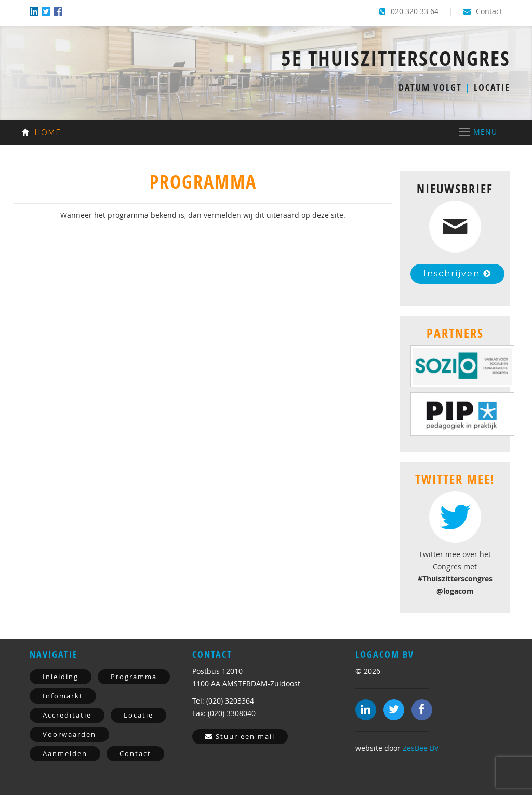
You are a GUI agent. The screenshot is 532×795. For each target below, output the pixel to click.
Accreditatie (67, 715)
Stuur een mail (240, 736)
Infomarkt (63, 696)
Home (42, 132)
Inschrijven (457, 274)
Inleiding (61, 677)
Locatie (138, 715)
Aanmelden (65, 753)
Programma (134, 677)
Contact (483, 11)
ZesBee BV (421, 748)
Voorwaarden (69, 734)
